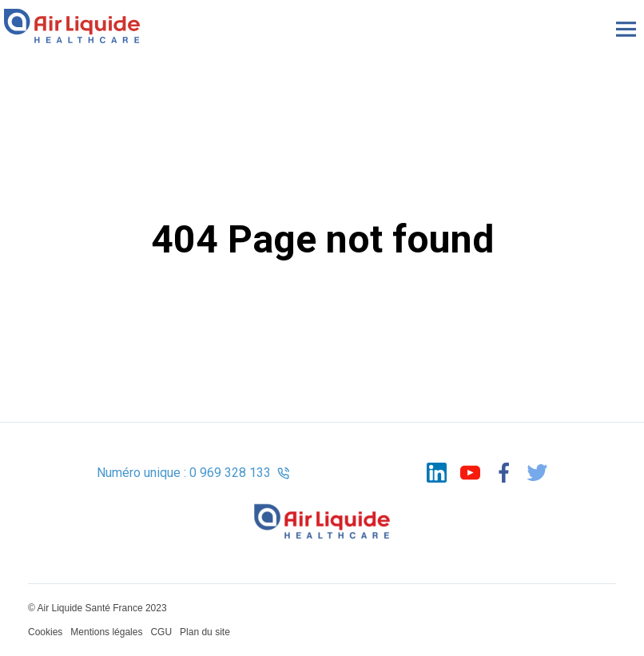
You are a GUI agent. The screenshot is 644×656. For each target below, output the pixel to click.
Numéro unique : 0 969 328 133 (193, 473)
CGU (161, 632)
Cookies (45, 632)
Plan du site (205, 632)
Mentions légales (106, 632)
